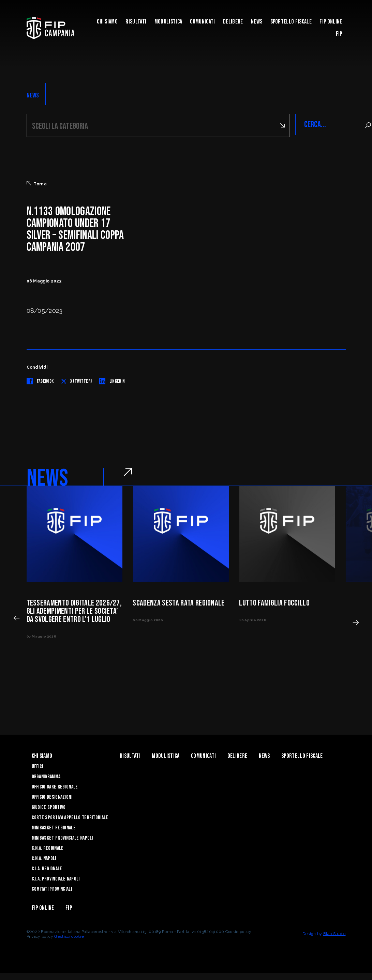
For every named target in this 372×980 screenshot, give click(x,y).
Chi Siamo (107, 22)
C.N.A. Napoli (44, 858)
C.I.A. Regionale (47, 868)
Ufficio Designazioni (52, 796)
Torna (37, 183)
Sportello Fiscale (291, 22)
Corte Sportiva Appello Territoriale (70, 817)
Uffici (38, 765)
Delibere (233, 22)
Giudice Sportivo (49, 806)
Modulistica (168, 22)
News (257, 22)
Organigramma (46, 776)
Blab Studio (334, 933)
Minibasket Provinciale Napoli (62, 837)
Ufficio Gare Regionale (55, 786)
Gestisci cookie (69, 935)
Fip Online (331, 22)
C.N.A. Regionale (48, 847)
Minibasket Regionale (54, 827)
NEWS (33, 95)
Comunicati (202, 22)
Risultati (136, 22)
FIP (339, 34)
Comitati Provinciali (52, 888)
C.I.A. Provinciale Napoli (56, 878)
